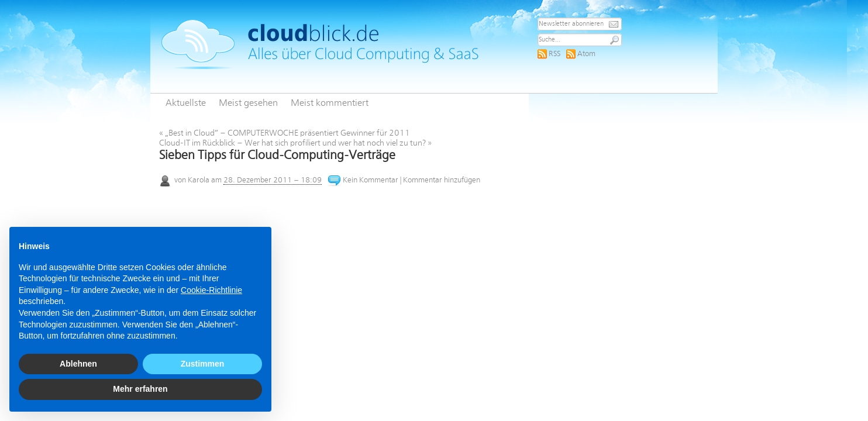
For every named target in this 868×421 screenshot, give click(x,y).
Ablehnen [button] (78, 364)
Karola (199, 180)
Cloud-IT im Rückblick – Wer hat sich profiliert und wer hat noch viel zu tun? (295, 143)
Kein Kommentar (371, 180)
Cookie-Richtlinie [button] (211, 290)
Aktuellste (186, 103)
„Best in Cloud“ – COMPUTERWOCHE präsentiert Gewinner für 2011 (285, 133)
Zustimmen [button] (203, 364)
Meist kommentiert (330, 103)
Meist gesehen (248, 103)
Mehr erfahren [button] (140, 389)
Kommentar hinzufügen (442, 180)
